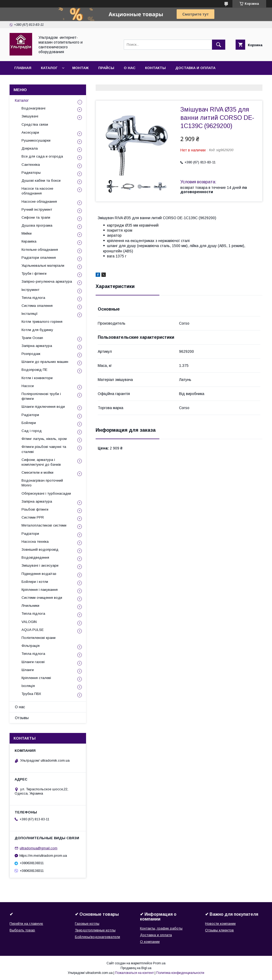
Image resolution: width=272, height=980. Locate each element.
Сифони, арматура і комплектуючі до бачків (41, 462)
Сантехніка (31, 165)
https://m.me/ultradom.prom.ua (43, 856)
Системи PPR (33, 517)
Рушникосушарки (36, 140)
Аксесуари (30, 132)
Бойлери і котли (35, 582)
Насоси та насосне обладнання (37, 191)
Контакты (155, 68)
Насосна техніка (35, 542)
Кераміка (29, 241)
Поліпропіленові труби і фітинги (41, 396)
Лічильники (30, 606)
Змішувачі (30, 116)
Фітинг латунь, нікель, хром (44, 439)
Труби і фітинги (34, 273)
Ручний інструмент (37, 209)
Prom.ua (159, 963)
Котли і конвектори (37, 378)
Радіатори (30, 415)
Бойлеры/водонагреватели (97, 937)
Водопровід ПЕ (34, 370)
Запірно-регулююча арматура (47, 281)
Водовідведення (35, 557)
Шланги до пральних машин (45, 362)
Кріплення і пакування (40, 590)
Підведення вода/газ (39, 574)
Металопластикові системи (44, 525)
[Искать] (219, 45)
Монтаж (80, 68)
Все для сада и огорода (42, 156)
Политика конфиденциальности (180, 973)
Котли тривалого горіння (42, 322)
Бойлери (29, 423)
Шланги (28, 670)
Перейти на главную (26, 924)
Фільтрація (31, 646)
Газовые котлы (87, 924)
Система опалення (37, 306)
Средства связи (35, 124)
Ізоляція (28, 686)
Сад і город (32, 431)
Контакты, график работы (161, 928)
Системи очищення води (42, 598)
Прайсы (106, 68)
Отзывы (22, 718)
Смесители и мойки (37, 472)
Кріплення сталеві (36, 678)
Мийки (27, 233)
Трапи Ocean (32, 338)
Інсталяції (30, 314)
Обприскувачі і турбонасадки (46, 493)
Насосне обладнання (39, 201)
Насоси (28, 386)
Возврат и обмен (32, 82)
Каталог (49, 68)
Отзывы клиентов (219, 930)
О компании (150, 942)
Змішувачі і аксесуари (40, 565)
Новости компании (220, 924)
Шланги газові (33, 662)
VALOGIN (29, 622)
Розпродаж (31, 354)
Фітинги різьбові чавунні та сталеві (44, 449)
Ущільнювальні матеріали (43, 266)
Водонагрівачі (33, 108)
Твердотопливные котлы (95, 930)
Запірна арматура (37, 346)
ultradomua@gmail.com (39, 848)
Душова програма (37, 225)
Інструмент (30, 290)
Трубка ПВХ (31, 694)
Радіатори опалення (39, 258)
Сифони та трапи (36, 217)
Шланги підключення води (43, 407)
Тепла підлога (33, 298)
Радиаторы (31, 173)
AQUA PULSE (33, 630)
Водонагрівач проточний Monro (42, 483)
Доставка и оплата (195, 68)
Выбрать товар (22, 930)
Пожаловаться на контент (134, 973)
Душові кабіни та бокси (41, 181)
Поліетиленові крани (39, 638)
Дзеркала (30, 148)
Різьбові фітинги (35, 509)
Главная (23, 68)
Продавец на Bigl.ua (136, 968)
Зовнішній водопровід (40, 550)
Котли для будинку (37, 330)
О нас (130, 68)
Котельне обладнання (40, 250)
